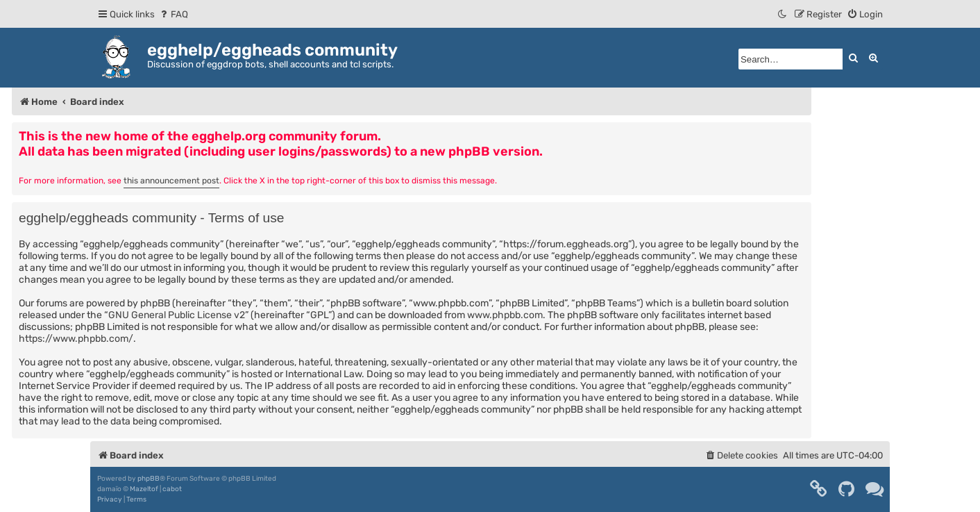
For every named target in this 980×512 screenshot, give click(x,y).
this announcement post (171, 181)
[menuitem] (173, 14)
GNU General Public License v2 (177, 315)
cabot (172, 489)
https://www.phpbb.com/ (76, 339)
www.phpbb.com (505, 315)
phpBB (149, 479)
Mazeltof (144, 489)
